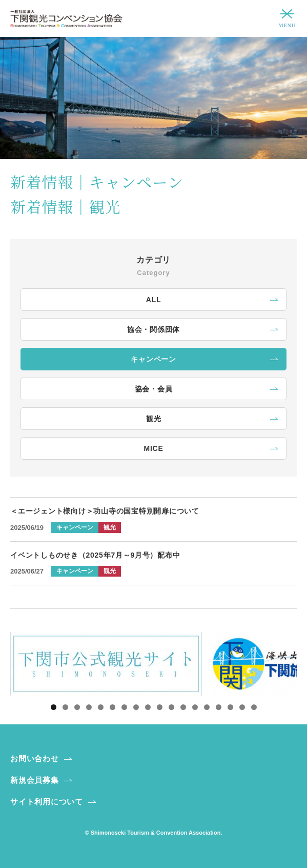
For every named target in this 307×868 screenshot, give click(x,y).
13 (195, 707)
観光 (154, 419)
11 (171, 707)
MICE (154, 448)
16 (230, 707)
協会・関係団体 (153, 329)
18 (254, 707)
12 (183, 707)
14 (207, 707)
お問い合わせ (35, 758)
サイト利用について (47, 802)
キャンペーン (153, 359)
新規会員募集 (35, 780)
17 (242, 707)
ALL (153, 300)
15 (219, 707)
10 (160, 707)
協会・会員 (154, 389)
